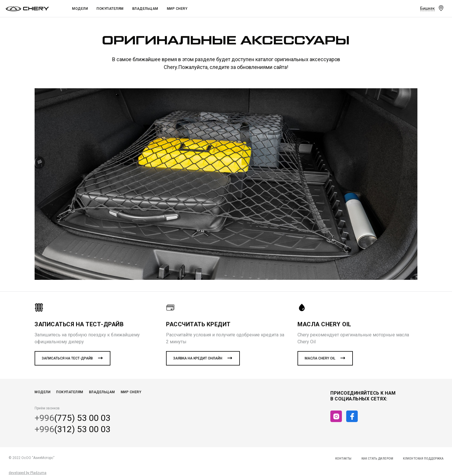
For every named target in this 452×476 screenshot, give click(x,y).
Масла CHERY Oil (320, 358)
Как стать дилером (377, 459)
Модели (80, 9)
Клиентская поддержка (423, 459)
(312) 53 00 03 (72, 429)
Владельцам (145, 9)
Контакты (343, 459)
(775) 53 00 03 (72, 418)
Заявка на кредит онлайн (198, 358)
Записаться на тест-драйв (67, 358)
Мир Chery (177, 9)
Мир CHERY (131, 392)
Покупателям (110, 9)
